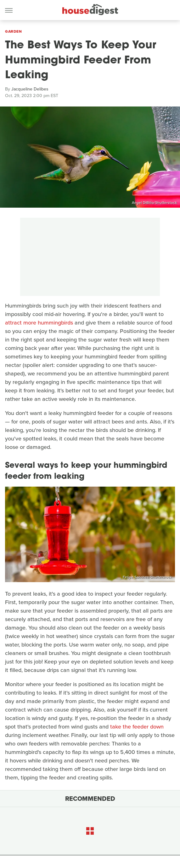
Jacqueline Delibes (30, 89)
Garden (13, 31)
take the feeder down (137, 727)
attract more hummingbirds (39, 323)
